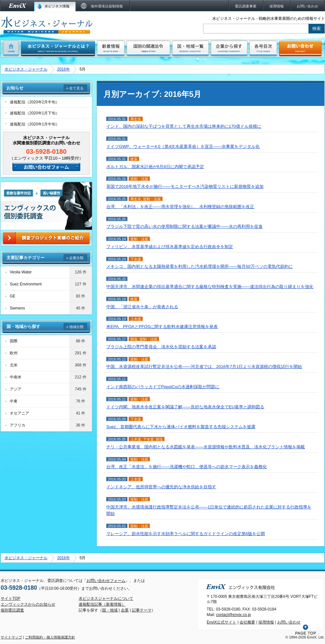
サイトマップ (11, 637)
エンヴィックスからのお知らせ (28, 604)
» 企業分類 (75, 258)
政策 (134, 159)
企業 (125, 610)
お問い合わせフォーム (106, 581)
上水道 (136, 319)
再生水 (136, 119)
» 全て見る (75, 88)
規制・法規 (139, 179)
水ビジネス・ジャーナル (26, 69)
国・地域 (110, 610)
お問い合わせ (289, 622)
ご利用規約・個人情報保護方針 (50, 637)
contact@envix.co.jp (234, 615)
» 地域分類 (75, 327)
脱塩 (134, 339)
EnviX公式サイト (221, 622)
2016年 (64, 69)
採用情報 (266, 622)
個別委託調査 (12, 610)
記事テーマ (142, 610)
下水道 (136, 259)
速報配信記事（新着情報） (102, 604)
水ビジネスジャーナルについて (106, 598)
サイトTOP (10, 598)
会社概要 (247, 622)
